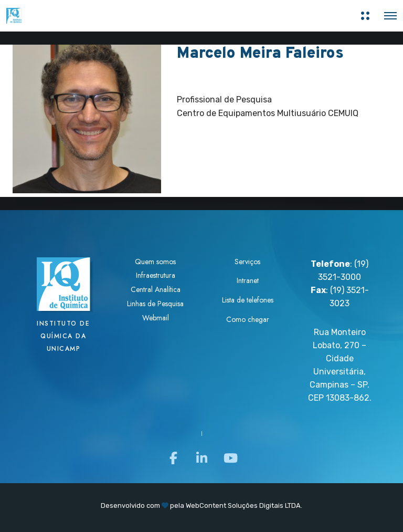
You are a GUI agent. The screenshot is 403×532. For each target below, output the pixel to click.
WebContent (206, 505)
